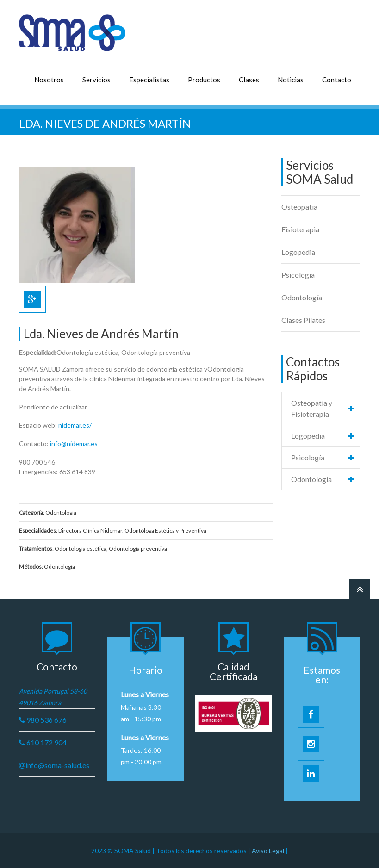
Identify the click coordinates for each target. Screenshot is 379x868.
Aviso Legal (269, 851)
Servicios (96, 80)
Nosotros (49, 80)
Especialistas (149, 80)
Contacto (337, 80)
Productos (204, 80)
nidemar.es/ (75, 425)
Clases (249, 80)
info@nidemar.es (74, 443)
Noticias (291, 80)
